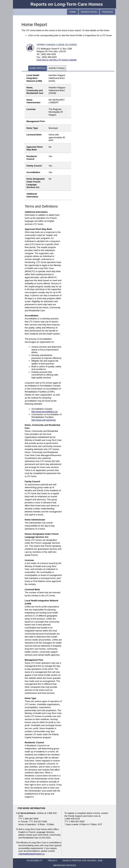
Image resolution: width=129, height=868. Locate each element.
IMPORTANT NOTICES (64, 865)
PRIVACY (52, 861)
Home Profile (38, 68)
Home (73, 12)
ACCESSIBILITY (35, 861)
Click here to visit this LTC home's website (57, 60)
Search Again (89, 12)
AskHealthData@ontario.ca (31, 854)
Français (108, 12)
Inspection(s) (57, 68)
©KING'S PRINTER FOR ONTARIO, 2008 (82, 861)
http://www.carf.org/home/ (44, 420)
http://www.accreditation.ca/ (45, 412)
